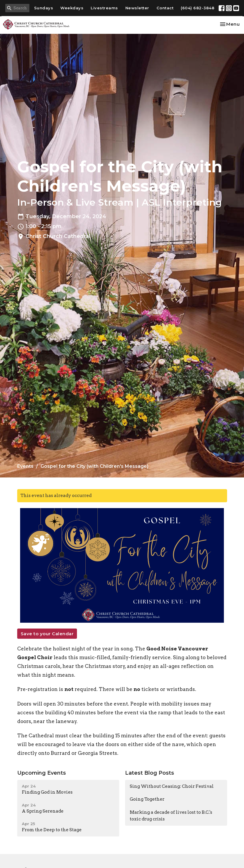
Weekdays (72, 8)
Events (25, 466)
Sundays (44, 8)
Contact (165, 8)
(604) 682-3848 (198, 8)
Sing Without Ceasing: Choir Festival (172, 786)
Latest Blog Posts (150, 773)
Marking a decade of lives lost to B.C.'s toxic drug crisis (171, 816)
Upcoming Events (42, 773)
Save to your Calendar (47, 634)
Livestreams (104, 8)
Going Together (147, 799)
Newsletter (137, 8)
